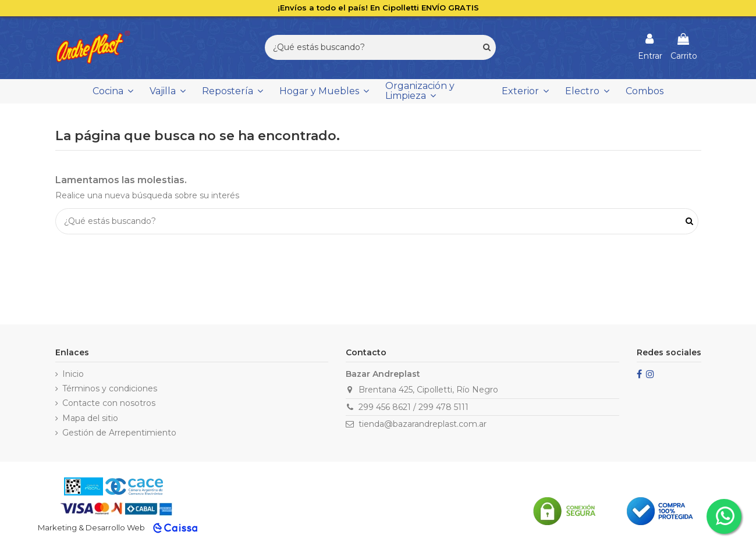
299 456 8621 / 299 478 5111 (414, 407)
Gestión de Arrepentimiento (119, 433)
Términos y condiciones (110, 388)
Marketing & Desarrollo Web (91, 527)
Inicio (73, 374)
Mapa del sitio (90, 418)
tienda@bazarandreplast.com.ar (423, 424)
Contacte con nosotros (109, 403)
